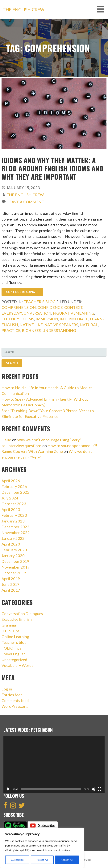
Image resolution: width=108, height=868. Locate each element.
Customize (17, 860)
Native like (31, 325)
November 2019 (16, 567)
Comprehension (19, 307)
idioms (27, 319)
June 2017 (10, 584)
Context (73, 307)
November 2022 (16, 532)
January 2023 (13, 521)
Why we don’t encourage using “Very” (49, 440)
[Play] (8, 789)
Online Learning (15, 637)
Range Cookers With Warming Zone (32, 451)
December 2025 (15, 492)
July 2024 (10, 498)
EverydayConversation (26, 313)
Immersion (47, 319)
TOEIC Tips (11, 648)
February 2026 (14, 486)
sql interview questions (22, 446)
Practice (11, 330)
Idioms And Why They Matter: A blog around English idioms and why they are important (52, 168)
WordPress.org (15, 706)
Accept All (67, 860)
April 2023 (11, 509)
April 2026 (11, 481)
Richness (31, 330)
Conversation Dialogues (22, 613)
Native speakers (61, 325)
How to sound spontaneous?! (72, 446)
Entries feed (12, 695)
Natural (89, 325)
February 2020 (14, 550)
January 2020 (13, 556)
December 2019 (15, 561)
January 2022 (13, 538)
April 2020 (11, 544)
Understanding (59, 330)
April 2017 (11, 590)
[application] (54, 764)
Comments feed (15, 700)
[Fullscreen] (100, 789)
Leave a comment (26, 202)
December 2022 (15, 527)
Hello (6, 440)
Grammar (9, 625)
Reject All (42, 860)
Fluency (10, 319)
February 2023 (14, 515)
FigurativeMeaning (74, 313)
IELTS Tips (10, 631)
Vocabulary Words (17, 665)
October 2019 (14, 573)
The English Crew (24, 10)
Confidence (50, 307)
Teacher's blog (39, 302)
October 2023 (14, 504)
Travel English (14, 654)
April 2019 (11, 579)
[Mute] (93, 789)
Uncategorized (14, 660)
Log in (7, 689)
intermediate (74, 319)
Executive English (17, 619)
